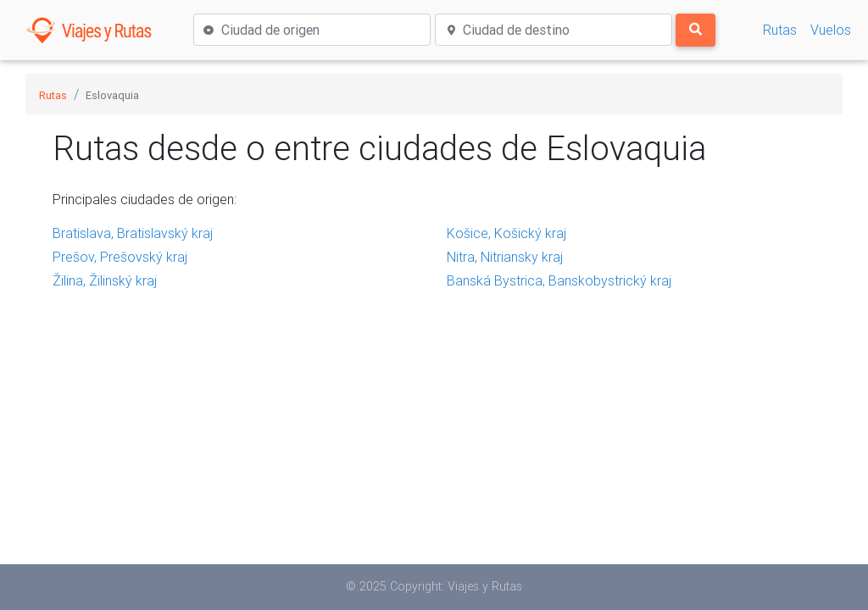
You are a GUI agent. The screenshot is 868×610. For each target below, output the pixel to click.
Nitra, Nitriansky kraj (505, 257)
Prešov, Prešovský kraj (120, 257)
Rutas (780, 30)
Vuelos (831, 30)
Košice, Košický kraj (506, 233)
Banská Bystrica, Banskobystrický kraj (559, 280)
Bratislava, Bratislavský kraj (133, 233)
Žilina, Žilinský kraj (105, 280)
